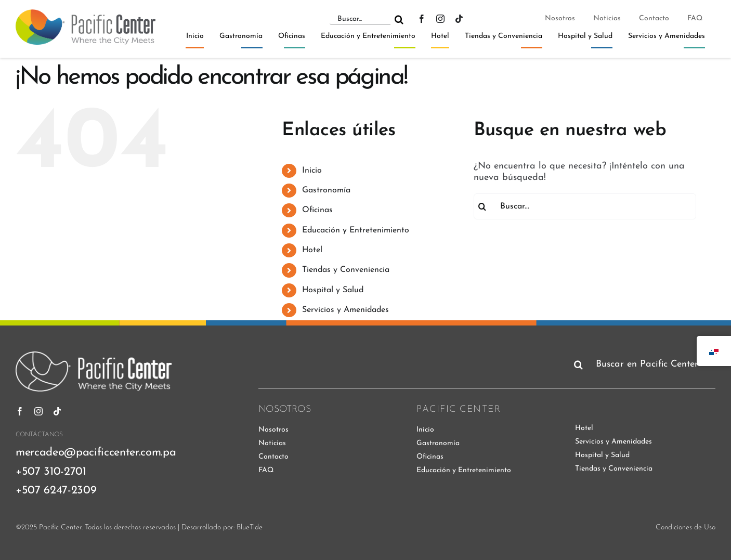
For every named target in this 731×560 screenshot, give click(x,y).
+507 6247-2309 (56, 491)
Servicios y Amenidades (345, 310)
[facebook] (422, 19)
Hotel (312, 250)
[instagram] (440, 19)
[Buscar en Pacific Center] (643, 364)
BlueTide (250, 528)
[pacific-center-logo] (86, 14)
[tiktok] (459, 19)
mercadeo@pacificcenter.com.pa (96, 453)
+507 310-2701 (51, 472)
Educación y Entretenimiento (356, 230)
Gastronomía (326, 190)
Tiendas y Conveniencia (346, 270)
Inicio (312, 171)
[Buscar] (399, 19)
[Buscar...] (360, 19)
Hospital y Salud (333, 290)
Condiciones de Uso (686, 528)
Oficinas (317, 210)
